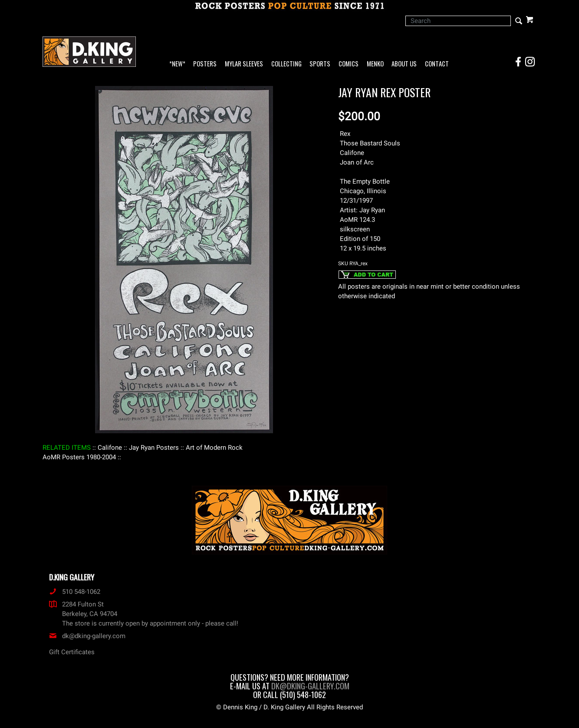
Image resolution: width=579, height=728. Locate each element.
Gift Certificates (72, 652)
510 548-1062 (75, 592)
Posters (205, 64)
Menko (375, 64)
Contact (437, 64)
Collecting (286, 64)
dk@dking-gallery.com (87, 636)
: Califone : (110, 448)
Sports (320, 64)
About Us (404, 64)
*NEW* (177, 64)
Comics (349, 64)
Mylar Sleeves (244, 64)
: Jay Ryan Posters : (154, 448)
